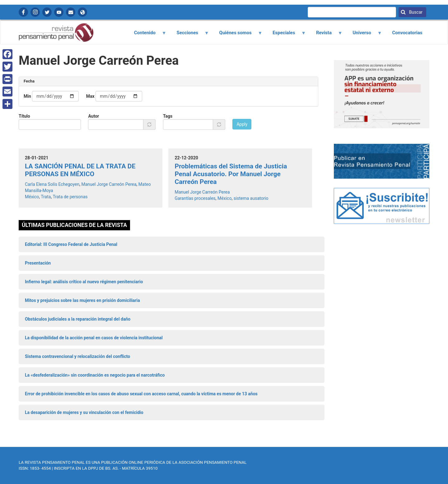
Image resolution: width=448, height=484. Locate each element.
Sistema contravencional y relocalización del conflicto (77, 356)
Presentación (38, 263)
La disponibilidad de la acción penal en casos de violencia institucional (94, 338)
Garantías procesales (195, 198)
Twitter (47, 12)
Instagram (35, 12)
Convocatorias (407, 33)
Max (90, 96)
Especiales (286, 35)
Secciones (189, 35)
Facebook (23, 12)
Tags (168, 116)
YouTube (59, 12)
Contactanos (71, 12)
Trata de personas (70, 197)
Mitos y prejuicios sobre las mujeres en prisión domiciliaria (82, 300)
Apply (242, 124)
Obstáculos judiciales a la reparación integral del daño (78, 319)
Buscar (415, 12)
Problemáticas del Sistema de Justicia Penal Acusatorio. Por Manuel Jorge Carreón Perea (231, 174)
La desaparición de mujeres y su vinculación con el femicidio (84, 412)
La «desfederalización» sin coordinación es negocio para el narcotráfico (95, 375)
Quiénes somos (237, 35)
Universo (364, 35)
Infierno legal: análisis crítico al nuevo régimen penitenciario (84, 282)
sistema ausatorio (251, 198)
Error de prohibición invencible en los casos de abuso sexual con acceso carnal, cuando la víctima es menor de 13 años (141, 394)
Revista (325, 35)
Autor (93, 116)
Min (27, 96)
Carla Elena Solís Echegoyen (52, 184)
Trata (46, 197)
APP (82, 12)
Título (24, 116)
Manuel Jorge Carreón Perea (109, 184)
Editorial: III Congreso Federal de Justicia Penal (71, 244)
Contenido (146, 35)
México (32, 197)
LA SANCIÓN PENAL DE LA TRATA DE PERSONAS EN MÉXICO (80, 170)
